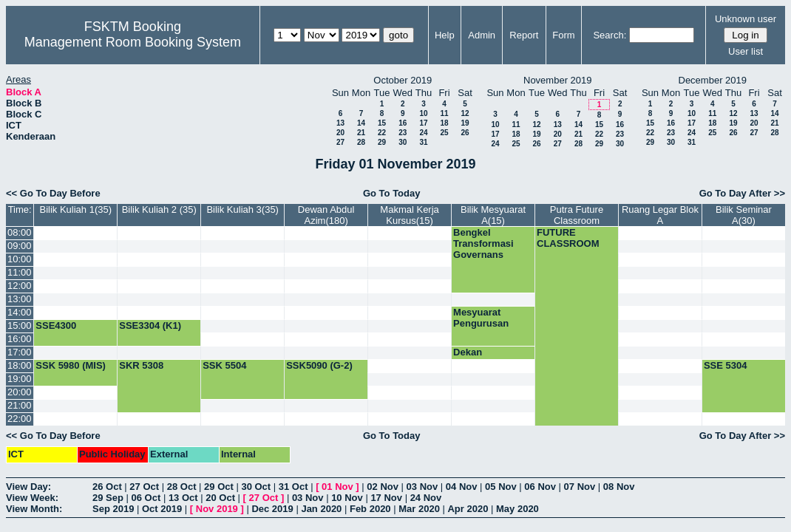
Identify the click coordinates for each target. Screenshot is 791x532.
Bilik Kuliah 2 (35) (159, 209)
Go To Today (392, 193)
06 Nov (540, 487)
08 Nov (619, 487)
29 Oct (219, 487)
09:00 (20, 246)
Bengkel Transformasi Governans (483, 243)
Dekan (468, 352)
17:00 (20, 352)
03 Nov (422, 487)
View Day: (28, 487)
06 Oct (146, 498)
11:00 (20, 272)
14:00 (20, 312)
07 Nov (580, 487)
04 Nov (462, 487)
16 (403, 123)
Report (524, 35)
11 (444, 113)
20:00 (20, 392)
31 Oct (293, 487)
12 (465, 113)
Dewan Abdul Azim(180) (326, 215)
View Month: (34, 509)
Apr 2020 (468, 509)
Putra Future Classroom (577, 215)
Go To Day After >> (742, 193)
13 (340, 123)
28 (361, 142)
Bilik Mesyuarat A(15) (493, 215)
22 (382, 133)
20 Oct (220, 498)
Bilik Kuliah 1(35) (76, 209)
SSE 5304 (726, 365)
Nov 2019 (217, 509)
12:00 (20, 286)
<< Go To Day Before (53, 193)
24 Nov (426, 498)
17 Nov (386, 498)
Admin (482, 35)
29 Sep (108, 498)
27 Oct (144, 487)
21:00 (20, 405)
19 (465, 123)
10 (423, 113)
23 (403, 133)
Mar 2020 (419, 509)
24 (423, 133)
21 (361, 133)
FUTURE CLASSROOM (568, 238)
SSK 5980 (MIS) (71, 365)
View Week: (32, 498)
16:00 (20, 339)
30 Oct (256, 487)
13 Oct (183, 498)
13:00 (20, 299)
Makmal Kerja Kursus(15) (409, 215)
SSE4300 (56, 325)
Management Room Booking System (133, 42)
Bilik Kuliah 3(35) (242, 209)
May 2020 (517, 509)
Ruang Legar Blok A (660, 215)
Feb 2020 (370, 509)
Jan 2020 (321, 509)
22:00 (20, 419)
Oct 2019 (162, 509)
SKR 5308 (141, 365)
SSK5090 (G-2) (319, 365)
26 (465, 133)
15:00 (20, 325)
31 (423, 142)
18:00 (20, 365)
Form (563, 35)
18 (444, 123)
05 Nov (501, 487)
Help (445, 35)
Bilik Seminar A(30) (744, 215)
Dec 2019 (272, 509)
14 (361, 123)
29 (382, 142)
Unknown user (746, 19)
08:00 (20, 232)
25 (444, 133)
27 (340, 142)
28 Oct (182, 487)
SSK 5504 (224, 365)
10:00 (20, 259)
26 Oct (107, 487)
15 (382, 123)
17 (423, 123)
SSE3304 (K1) (150, 325)
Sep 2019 (113, 509)
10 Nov (347, 498)
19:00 (20, 379)
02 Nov (383, 487)
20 (340, 133)
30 (403, 142)
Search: (610, 35)
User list (746, 51)
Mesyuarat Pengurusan (481, 318)
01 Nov (337, 487)
